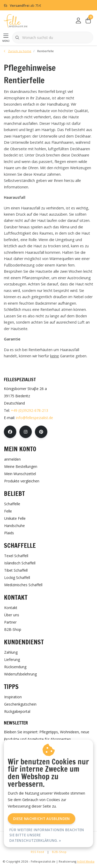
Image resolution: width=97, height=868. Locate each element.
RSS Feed (37, 852)
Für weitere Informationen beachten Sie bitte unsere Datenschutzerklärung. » (47, 835)
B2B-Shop (59, 852)
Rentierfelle (46, 51)
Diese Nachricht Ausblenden (42, 819)
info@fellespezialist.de (35, 418)
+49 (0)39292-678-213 (29, 410)
